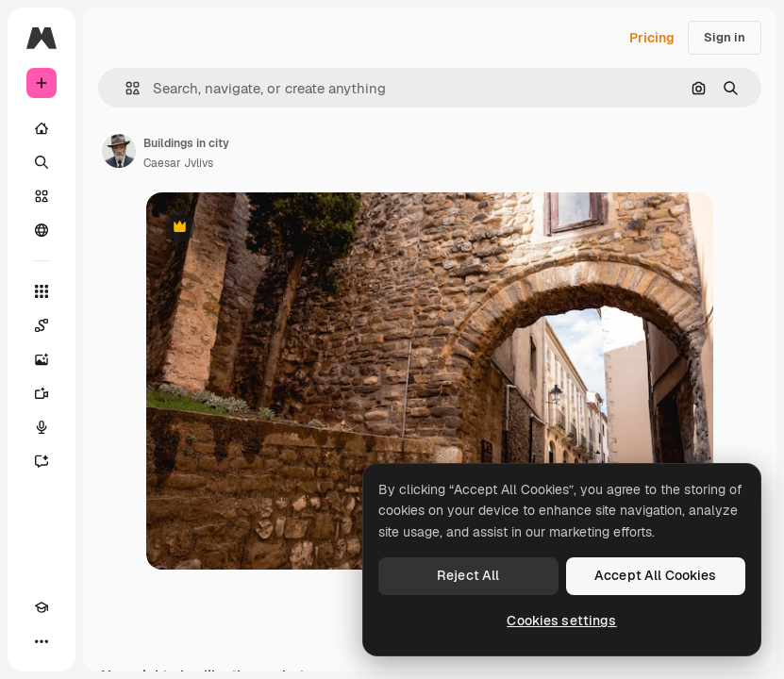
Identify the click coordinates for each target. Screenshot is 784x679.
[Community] (42, 230)
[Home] (42, 128)
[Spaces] (42, 325)
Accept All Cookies (656, 575)
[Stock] (42, 196)
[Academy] (42, 607)
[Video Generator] (42, 393)
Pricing (652, 38)
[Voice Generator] (42, 427)
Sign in (725, 37)
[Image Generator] (42, 359)
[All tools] (42, 291)
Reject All (468, 575)
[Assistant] (42, 461)
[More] (42, 641)
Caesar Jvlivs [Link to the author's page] (178, 163)
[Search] (42, 162)
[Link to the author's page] (119, 151)
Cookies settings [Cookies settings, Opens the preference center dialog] (561, 621)
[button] (125, 88)
